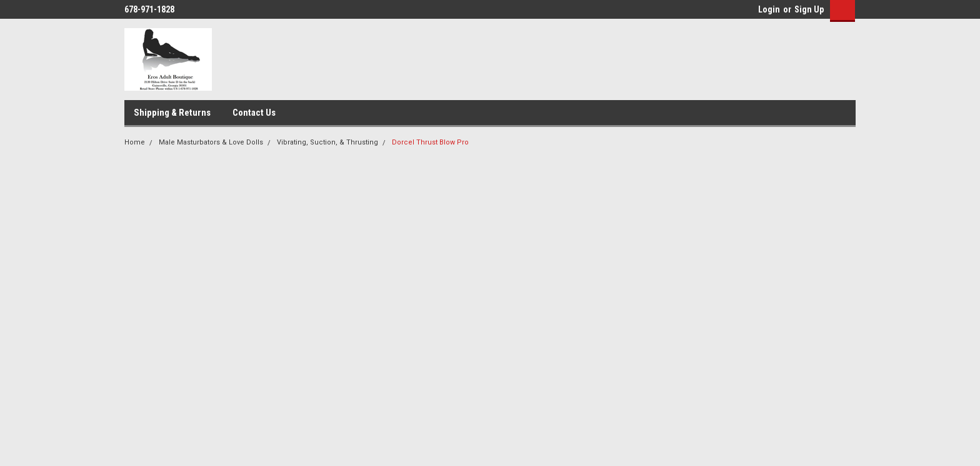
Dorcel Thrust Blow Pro (430, 142)
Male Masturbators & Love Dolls (211, 142)
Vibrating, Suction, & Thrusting (327, 142)
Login (769, 9)
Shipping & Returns (172, 113)
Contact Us (254, 113)
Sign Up (809, 9)
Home (135, 142)
